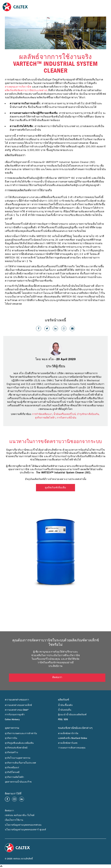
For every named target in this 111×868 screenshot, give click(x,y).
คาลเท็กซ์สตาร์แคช (68, 743)
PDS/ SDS (63, 720)
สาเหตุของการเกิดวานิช (18, 87)
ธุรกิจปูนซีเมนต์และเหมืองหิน (19, 743)
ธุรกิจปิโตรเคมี (12, 772)
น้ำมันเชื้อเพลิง (65, 705)
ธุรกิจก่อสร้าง (11, 752)
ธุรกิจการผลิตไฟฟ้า (14, 777)
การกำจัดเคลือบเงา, (43, 414)
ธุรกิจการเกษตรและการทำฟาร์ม (21, 733)
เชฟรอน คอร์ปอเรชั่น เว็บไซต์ (20, 815)
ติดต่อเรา (57, 678)
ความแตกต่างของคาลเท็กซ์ (18, 705)
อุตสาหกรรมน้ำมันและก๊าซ (18, 782)
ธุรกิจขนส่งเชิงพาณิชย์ (16, 748)
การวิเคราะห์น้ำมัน (66, 418)
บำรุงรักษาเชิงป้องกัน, (89, 414)
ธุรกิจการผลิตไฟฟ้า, (46, 418)
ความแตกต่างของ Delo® (17, 710)
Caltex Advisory (12, 720)
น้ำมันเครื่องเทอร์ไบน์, (65, 414)
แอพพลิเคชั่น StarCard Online (73, 738)
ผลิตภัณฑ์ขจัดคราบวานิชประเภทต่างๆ (26, 90)
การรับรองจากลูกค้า (15, 715)
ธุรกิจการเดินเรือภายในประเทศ (20, 763)
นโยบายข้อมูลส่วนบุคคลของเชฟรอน (23, 825)
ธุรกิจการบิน (11, 738)
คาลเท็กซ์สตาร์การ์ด (68, 733)
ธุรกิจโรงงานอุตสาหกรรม (18, 758)
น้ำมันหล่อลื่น (65, 710)
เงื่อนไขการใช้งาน (14, 820)
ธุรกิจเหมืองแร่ (12, 768)
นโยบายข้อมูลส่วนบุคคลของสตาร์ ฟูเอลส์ (25, 830)
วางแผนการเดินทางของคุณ (72, 748)
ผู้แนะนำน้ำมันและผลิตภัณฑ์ (72, 715)
